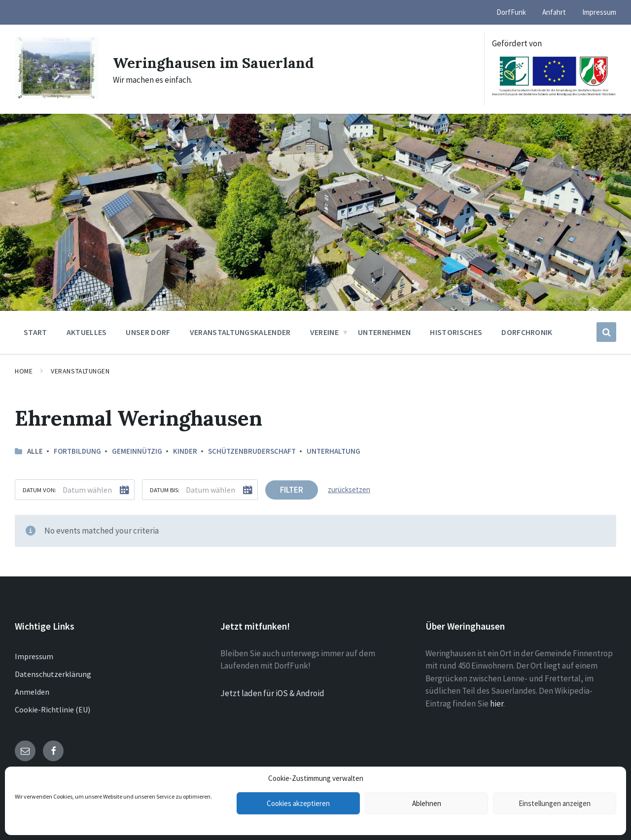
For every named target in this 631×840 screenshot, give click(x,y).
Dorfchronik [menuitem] (527, 332)
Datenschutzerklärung (53, 674)
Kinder (185, 451)
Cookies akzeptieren (298, 803)
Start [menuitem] (35, 332)
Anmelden (32, 692)
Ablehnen (427, 803)
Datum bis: (165, 490)
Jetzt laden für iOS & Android (272, 693)
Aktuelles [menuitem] (87, 332)
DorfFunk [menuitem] (511, 12)
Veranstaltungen (80, 371)
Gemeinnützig (137, 451)
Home (24, 371)
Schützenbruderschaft (252, 451)
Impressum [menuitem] (599, 12)
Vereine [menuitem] (324, 332)
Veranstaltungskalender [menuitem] (240, 332)
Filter (292, 490)
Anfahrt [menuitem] (554, 12)
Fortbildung (77, 451)
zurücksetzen (349, 489)
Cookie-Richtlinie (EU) (53, 709)
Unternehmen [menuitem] (385, 332)
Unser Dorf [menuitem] (148, 332)
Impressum (34, 656)
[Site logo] (56, 96)
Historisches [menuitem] (456, 332)
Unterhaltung (333, 451)
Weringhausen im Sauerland (214, 63)
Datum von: (39, 490)
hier (497, 704)
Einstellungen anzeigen (555, 803)
